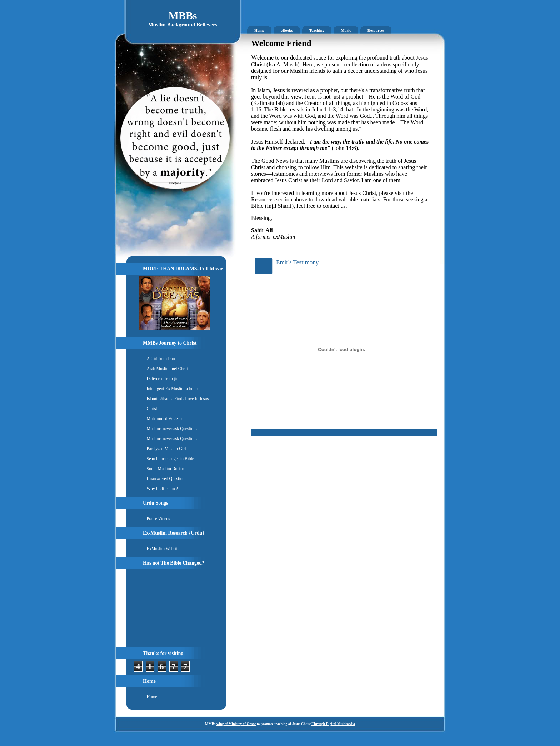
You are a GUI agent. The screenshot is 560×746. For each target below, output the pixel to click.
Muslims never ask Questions (172, 429)
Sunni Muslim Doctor (166, 469)
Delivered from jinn (164, 379)
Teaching (317, 30)
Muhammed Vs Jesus (165, 419)
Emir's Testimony (297, 262)
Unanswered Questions (167, 479)
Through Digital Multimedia (333, 724)
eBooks (287, 30)
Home (259, 30)
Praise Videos (158, 519)
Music (346, 30)
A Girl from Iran (161, 359)
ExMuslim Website (163, 549)
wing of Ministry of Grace (236, 724)
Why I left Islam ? (162, 489)
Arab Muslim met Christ (168, 369)
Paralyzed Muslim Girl (166, 449)
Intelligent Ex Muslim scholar (172, 389)
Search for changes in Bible (171, 459)
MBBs (182, 16)
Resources (376, 30)
